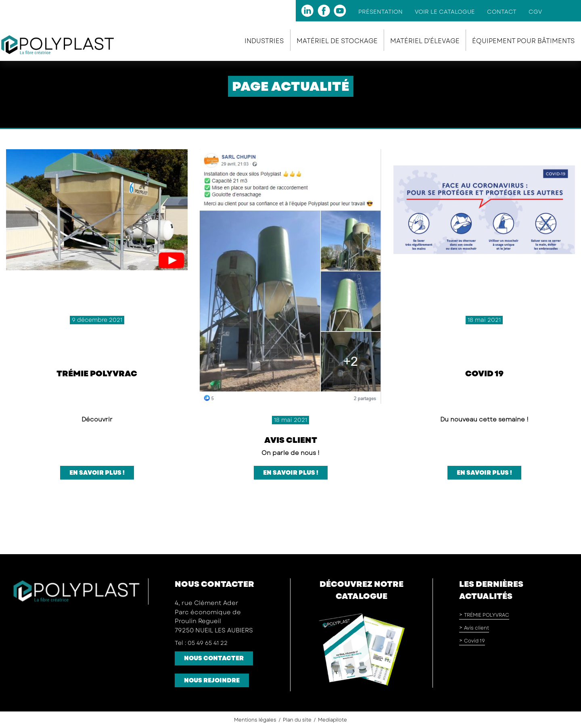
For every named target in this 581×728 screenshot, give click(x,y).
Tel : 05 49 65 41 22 (201, 643)
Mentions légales (255, 720)
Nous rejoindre (212, 680)
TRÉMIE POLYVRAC (97, 374)
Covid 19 (484, 374)
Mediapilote (332, 720)
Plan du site (297, 720)
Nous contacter (214, 658)
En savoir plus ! (97, 473)
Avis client (291, 440)
